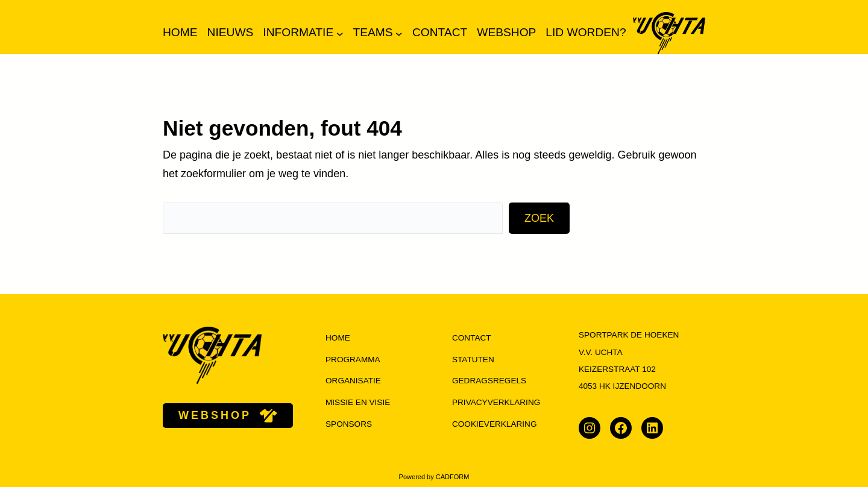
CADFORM (453, 477)
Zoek (539, 218)
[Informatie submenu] (340, 33)
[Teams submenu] (399, 33)
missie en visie (358, 402)
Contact (472, 338)
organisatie (353, 381)
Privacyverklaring (496, 402)
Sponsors (349, 424)
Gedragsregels (489, 381)
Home (180, 32)
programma (353, 360)
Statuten (473, 360)
